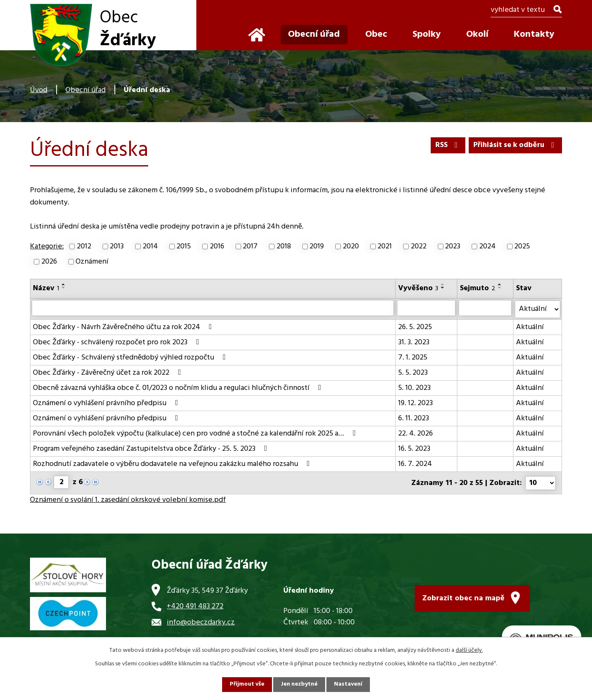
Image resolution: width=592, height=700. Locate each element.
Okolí (477, 34)
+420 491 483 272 (195, 606)
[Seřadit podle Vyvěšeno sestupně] (443, 288)
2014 (150, 246)
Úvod (39, 90)
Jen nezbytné (299, 685)
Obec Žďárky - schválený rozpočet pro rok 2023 (118, 342)
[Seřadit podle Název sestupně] (64, 288)
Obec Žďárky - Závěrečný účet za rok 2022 (109, 372)
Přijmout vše (247, 685)
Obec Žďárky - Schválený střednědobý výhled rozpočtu (131, 357)
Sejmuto (478, 288)
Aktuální (530, 327)
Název (46, 288)
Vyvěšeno (419, 288)
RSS (446, 145)
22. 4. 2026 (416, 433)
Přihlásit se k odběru (515, 145)
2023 (453, 246)
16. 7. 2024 (415, 464)
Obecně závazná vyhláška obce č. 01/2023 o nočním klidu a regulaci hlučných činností (179, 388)
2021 (385, 246)
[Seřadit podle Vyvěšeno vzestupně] (443, 284)
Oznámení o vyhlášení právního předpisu (107, 403)
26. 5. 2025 (415, 327)
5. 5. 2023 (413, 372)
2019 (317, 246)
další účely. (469, 650)
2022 (419, 246)
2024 (487, 246)
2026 (49, 262)
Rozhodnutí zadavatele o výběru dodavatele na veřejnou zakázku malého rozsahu (173, 464)
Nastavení (349, 685)
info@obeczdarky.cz (201, 622)
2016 (217, 246)
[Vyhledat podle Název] (213, 308)
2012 (84, 246)
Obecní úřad (86, 90)
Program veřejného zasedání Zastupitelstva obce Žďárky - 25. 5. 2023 (152, 448)
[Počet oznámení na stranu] (540, 482)
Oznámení (92, 262)
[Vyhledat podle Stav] (538, 309)
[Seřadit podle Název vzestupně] (64, 284)
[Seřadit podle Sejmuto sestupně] (500, 288)
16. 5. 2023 (415, 448)
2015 (184, 246)
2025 (522, 246)
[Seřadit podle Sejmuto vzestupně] (500, 284)
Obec (376, 34)
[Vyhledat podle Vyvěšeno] (426, 308)
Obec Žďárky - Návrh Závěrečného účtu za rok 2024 (124, 327)
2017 (250, 246)
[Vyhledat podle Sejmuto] (485, 308)
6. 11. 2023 (414, 418)
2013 (117, 246)
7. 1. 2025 (413, 357)
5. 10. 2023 (415, 388)
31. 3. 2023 (414, 342)
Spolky (427, 34)
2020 (351, 246)
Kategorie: (47, 246)
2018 (284, 246)
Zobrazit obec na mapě (463, 598)
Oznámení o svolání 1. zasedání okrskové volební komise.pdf (128, 499)
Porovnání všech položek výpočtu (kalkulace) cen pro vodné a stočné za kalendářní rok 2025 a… (196, 433)
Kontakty (534, 34)
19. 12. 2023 (416, 403)
